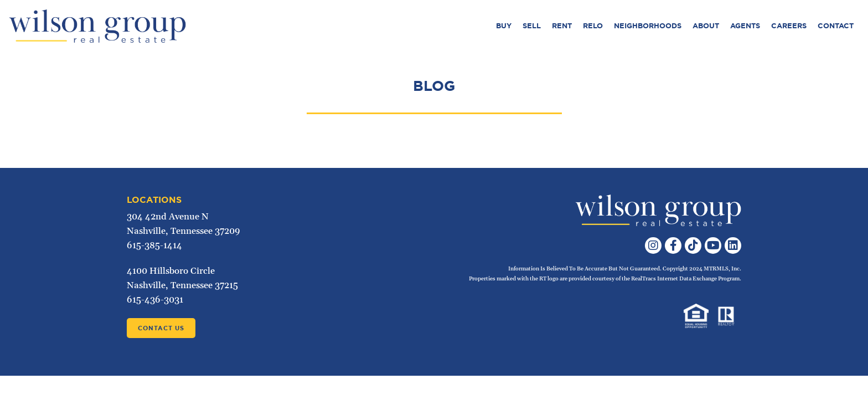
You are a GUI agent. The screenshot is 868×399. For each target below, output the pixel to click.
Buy (504, 26)
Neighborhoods (648, 26)
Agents (745, 26)
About (706, 26)
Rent (562, 26)
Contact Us (161, 328)
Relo (593, 26)
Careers (789, 26)
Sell (532, 26)
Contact (836, 26)
